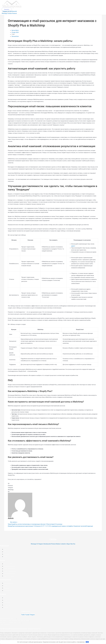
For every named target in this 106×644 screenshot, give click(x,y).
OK (87, 642)
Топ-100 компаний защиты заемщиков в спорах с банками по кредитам (21, 631)
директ (73, 248)
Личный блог (15, 38)
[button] (53, 486)
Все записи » (14, 524)
